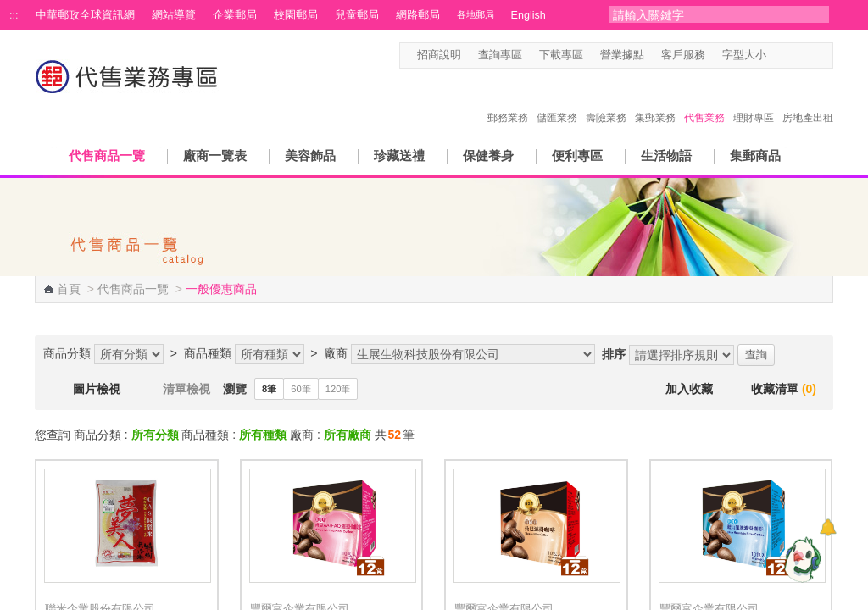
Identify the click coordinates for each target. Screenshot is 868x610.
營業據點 (622, 55)
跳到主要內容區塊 (9, 9)
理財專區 (754, 100)
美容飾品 (310, 155)
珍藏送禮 (399, 155)
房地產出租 (808, 100)
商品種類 (208, 353)
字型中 (793, 55)
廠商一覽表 (215, 155)
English (529, 15)
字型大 (809, 55)
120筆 (338, 389)
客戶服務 (683, 55)
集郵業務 (655, 100)
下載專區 (561, 55)
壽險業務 (606, 100)
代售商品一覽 (107, 155)
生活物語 (666, 155)
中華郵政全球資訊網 (85, 15)
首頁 (69, 289)
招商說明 (439, 55)
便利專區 (577, 155)
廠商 (336, 353)
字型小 (777, 55)
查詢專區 (500, 55)
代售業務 (704, 100)
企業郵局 (235, 15)
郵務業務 (508, 100)
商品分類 (67, 353)
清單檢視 (186, 389)
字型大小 (744, 55)
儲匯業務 (557, 100)
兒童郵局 (357, 15)
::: (14, 15)
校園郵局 (296, 15)
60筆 (300, 389)
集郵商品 (755, 155)
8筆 (269, 389)
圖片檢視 (97, 389)
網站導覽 (174, 15)
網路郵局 (418, 15)
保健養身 (488, 155)
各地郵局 (476, 14)
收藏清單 (784, 389)
